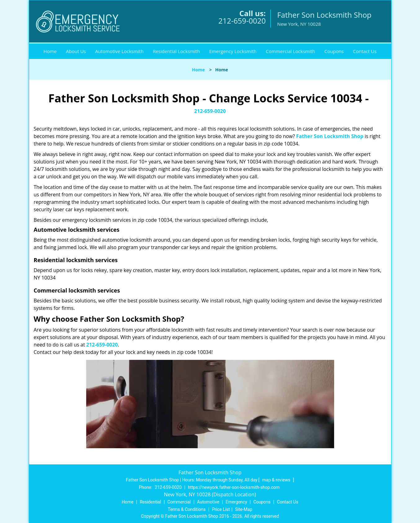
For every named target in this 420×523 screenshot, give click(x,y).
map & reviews (277, 480)
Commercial (179, 502)
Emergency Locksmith (233, 51)
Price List (221, 509)
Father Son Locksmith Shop (330, 136)
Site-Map (244, 509)
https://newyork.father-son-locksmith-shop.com (234, 487)
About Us (76, 51)
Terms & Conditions (187, 509)
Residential (150, 502)
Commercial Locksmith (290, 51)
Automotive (208, 502)
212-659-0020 (242, 21)
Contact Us (365, 51)
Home (50, 51)
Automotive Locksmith (119, 51)
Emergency (236, 502)
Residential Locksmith (176, 51)
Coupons (334, 51)
